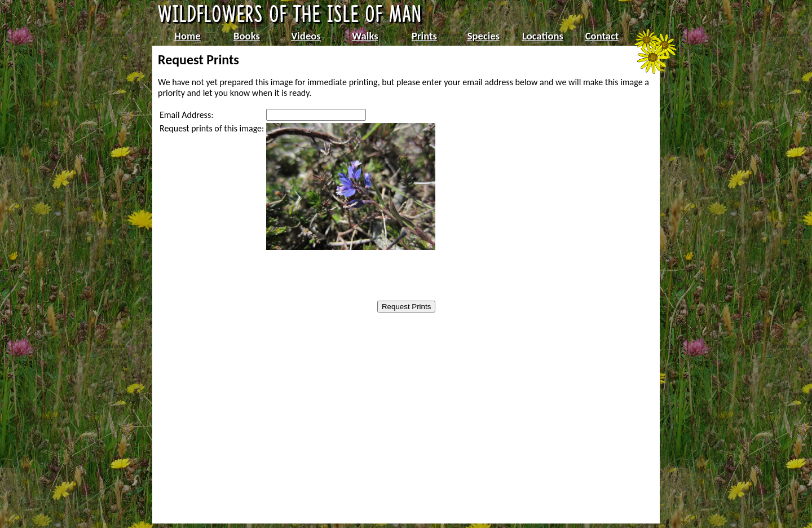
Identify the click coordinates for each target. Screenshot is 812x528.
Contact (602, 36)
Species (484, 36)
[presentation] (338, 276)
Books (247, 36)
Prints (424, 36)
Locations (543, 36)
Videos (306, 36)
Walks (365, 36)
